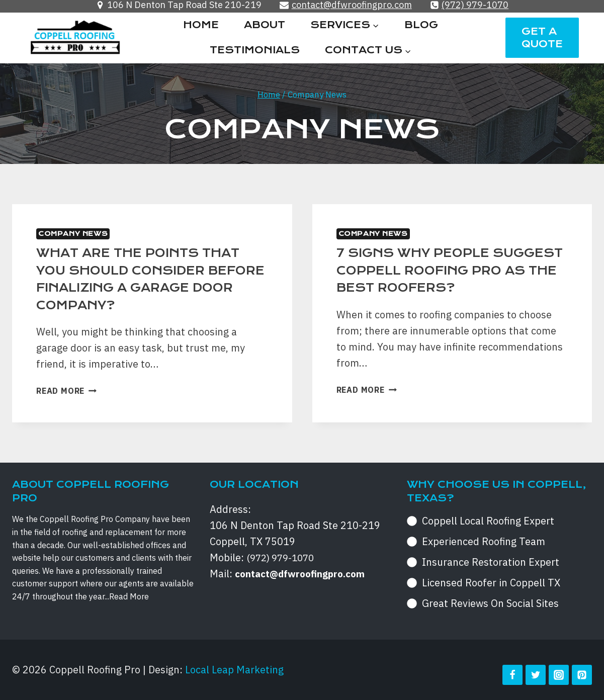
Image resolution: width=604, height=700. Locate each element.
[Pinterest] (582, 675)
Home (201, 25)
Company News (73, 234)
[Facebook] (512, 675)
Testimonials (255, 50)
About (265, 25)
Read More (66, 391)
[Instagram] (559, 675)
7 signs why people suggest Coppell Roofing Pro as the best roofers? (447, 270)
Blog (421, 25)
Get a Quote (542, 38)
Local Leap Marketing (234, 670)
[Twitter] (536, 675)
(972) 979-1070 (283, 557)
